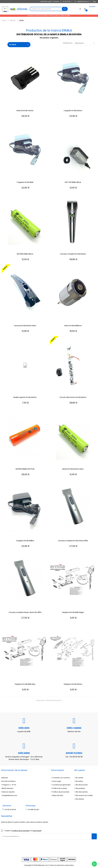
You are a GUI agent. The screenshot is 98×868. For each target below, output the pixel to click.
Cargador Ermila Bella (25, 181)
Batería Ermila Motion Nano (73, 467)
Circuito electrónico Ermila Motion (73, 396)
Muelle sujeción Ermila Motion (25, 396)
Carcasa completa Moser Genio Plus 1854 (25, 611)
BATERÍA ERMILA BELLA (25, 252)
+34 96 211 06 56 (76, 755)
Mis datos (79, 780)
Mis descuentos (81, 790)
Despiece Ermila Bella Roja (25, 683)
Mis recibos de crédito (84, 794)
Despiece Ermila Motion (73, 683)
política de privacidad (21, 829)
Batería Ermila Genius (25, 109)
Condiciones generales (61, 783)
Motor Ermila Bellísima (73, 324)
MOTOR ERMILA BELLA (73, 181)
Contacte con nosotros (61, 776)
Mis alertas (79, 797)
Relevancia (85, 41)
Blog (92, 1)
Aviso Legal (56, 780)
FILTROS (19, 43)
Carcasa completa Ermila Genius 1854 (73, 539)
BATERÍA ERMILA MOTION (25, 467)
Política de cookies (59, 787)
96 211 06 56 (63, 1)
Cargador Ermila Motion (73, 109)
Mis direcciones (81, 783)
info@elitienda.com (80, 1)
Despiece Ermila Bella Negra (73, 611)
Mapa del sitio (57, 794)
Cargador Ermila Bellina (25, 539)
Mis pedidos (80, 787)
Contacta (54, 1)
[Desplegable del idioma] (89, 9)
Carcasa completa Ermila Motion (73, 252)
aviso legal (37, 829)
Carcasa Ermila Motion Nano (25, 324)
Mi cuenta (79, 776)
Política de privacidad (60, 790)
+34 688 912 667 (32, 808)
